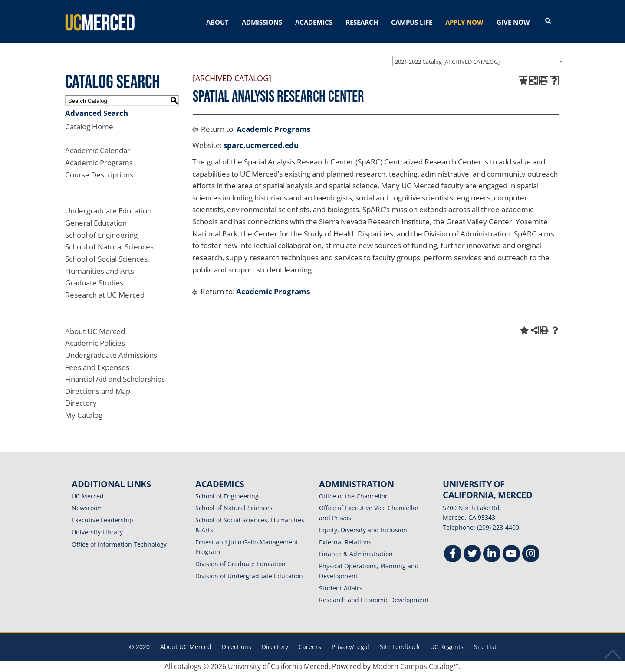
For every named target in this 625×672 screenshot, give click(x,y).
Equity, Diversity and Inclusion (363, 530)
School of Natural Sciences (109, 247)
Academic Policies (95, 343)
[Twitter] (472, 555)
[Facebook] (453, 555)
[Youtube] (511, 555)
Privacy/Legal (350, 647)
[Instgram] (531, 555)
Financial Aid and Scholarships (115, 379)
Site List (485, 647)
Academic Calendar (98, 150)
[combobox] (479, 61)
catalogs (188, 666)
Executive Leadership (102, 520)
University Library (97, 532)
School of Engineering (101, 235)
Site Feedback (400, 647)
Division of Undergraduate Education (249, 576)
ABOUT (217, 22)
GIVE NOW (513, 22)
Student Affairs (341, 588)
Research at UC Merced (105, 295)
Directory (81, 403)
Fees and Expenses (97, 367)
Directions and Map (98, 391)
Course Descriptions (99, 175)
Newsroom (87, 508)
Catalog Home (89, 126)
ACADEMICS (314, 22)
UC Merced (88, 496)
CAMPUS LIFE (412, 22)
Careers (310, 647)
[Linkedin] (492, 555)
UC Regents (447, 647)
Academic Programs (99, 162)
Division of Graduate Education (240, 564)
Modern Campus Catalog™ (416, 666)
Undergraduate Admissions (111, 355)
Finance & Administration (356, 554)
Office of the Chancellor (353, 496)
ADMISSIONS (262, 22)
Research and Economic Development (374, 600)
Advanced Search (97, 113)
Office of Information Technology (119, 544)
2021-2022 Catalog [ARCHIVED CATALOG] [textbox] (447, 62)
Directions (237, 647)
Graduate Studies (94, 283)
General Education (96, 223)
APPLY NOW (464, 22)
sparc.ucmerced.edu (261, 145)
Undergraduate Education (108, 211)
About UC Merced (95, 331)
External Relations (345, 542)
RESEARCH (362, 22)
